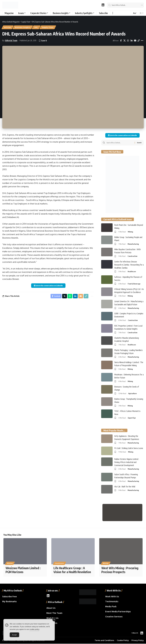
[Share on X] (124, 41)
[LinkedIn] (103, 5)
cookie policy (34, 629)
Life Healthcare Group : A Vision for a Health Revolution (72, 570)
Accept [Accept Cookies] (14, 635)
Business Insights (23, 27)
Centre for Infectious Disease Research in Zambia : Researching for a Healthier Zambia (129, 265)
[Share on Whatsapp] (128, 41)
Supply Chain (48, 27)
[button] (113, 13)
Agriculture (133, 393)
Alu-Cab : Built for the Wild (125, 486)
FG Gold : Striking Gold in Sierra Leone (129, 448)
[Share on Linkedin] (132, 41)
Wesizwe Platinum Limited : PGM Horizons (23, 570)
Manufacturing (133, 244)
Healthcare (132, 271)
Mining (130, 232)
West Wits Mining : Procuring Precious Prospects (120, 570)
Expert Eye (132, 418)
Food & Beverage (134, 284)
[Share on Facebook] (121, 41)
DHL (36, 27)
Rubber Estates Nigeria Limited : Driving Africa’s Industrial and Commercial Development (127, 462)
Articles (8, 27)
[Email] (135, 41)
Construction (132, 256)
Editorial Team (11, 40)
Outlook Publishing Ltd (18, 641)
